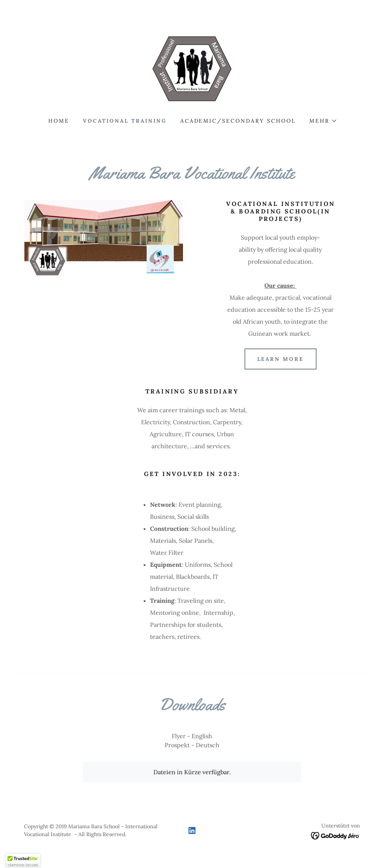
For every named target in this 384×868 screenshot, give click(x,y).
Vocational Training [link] (125, 121)
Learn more (281, 359)
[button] (322, 121)
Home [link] (59, 121)
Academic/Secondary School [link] (238, 121)
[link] (192, 69)
